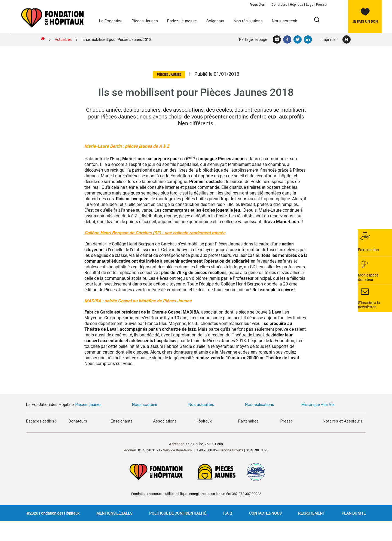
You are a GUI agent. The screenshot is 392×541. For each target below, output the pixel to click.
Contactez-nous (265, 513)
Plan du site (354, 513)
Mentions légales (114, 513)
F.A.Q (228, 513)
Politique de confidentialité (178, 513)
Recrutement (311, 513)
